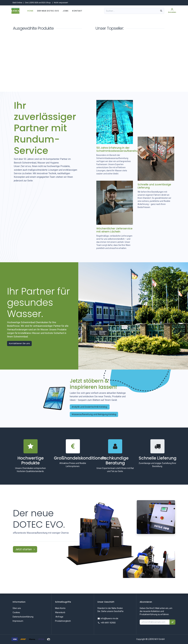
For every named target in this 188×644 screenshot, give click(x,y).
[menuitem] (30, 11)
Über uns (17, 608)
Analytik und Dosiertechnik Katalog (90, 407)
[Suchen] (161, 11)
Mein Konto (60, 608)
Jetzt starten (25, 549)
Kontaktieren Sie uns (19, 343)
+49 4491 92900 (108, 623)
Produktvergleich (63, 621)
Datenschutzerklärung (23, 617)
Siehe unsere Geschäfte (112, 611)
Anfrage (59, 617)
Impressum (18, 621)
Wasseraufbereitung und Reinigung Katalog (94, 414)
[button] (172, 622)
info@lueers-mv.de (109, 618)
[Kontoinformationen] (172, 11)
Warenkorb (60, 612)
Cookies (16, 612)
